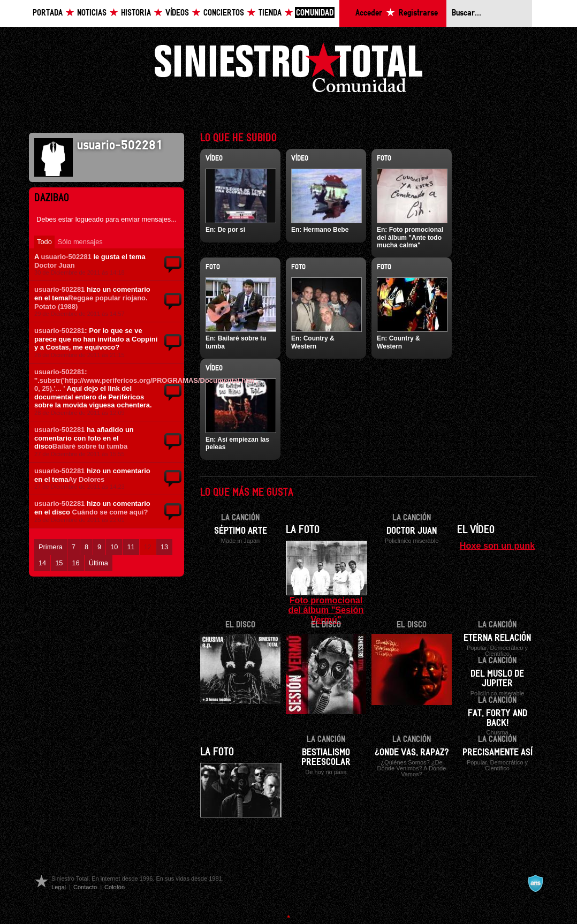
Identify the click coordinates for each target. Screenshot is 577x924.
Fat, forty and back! (498, 718)
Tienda (270, 13)
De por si (231, 230)
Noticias (92, 13)
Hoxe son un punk (497, 546)
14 (42, 563)
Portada (48, 13)
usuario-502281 (66, 257)
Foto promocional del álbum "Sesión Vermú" (326, 610)
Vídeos (177, 13)
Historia (136, 13)
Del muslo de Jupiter (497, 679)
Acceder (369, 13)
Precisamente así (498, 753)
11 (131, 547)
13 (164, 547)
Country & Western (313, 342)
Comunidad (315, 13)
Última (98, 563)
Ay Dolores (86, 479)
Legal (59, 887)
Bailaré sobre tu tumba (90, 446)
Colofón (115, 887)
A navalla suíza (535, 883)
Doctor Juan (55, 265)
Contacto (85, 887)
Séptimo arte (241, 531)
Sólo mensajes (80, 242)
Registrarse (418, 13)
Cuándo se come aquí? (110, 512)
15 (59, 563)
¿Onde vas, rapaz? (412, 753)
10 (114, 547)
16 (75, 563)
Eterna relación (497, 638)
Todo (44, 242)
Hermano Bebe (326, 230)
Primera (51, 547)
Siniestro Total (288, 70)
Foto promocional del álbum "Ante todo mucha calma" (410, 237)
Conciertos (224, 13)
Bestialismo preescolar (326, 758)
